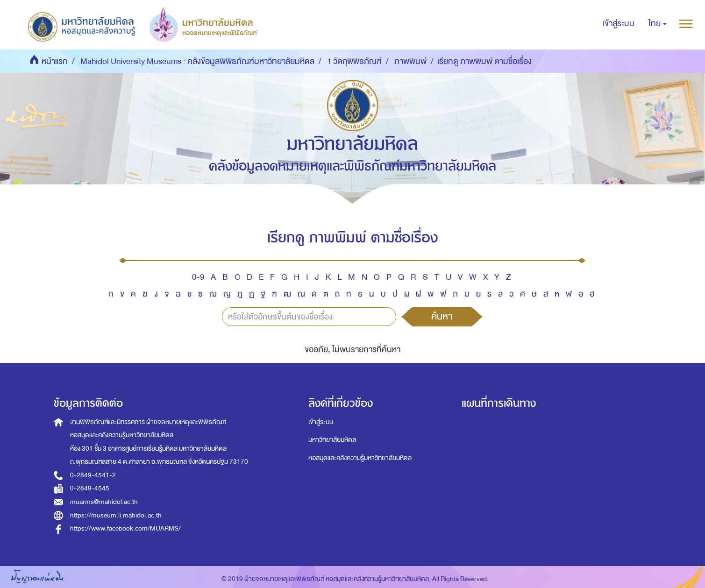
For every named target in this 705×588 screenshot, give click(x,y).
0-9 (198, 277)
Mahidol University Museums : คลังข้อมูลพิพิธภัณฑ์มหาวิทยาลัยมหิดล (197, 61)
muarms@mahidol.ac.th (104, 502)
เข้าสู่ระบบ (321, 422)
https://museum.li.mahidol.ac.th (116, 515)
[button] (658, 24)
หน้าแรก (55, 61)
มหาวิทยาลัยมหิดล (332, 440)
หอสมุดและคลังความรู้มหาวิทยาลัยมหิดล (360, 458)
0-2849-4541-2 (93, 475)
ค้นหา (442, 316)
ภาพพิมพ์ (410, 61)
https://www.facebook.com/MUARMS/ (125, 528)
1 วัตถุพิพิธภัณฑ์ (354, 61)
